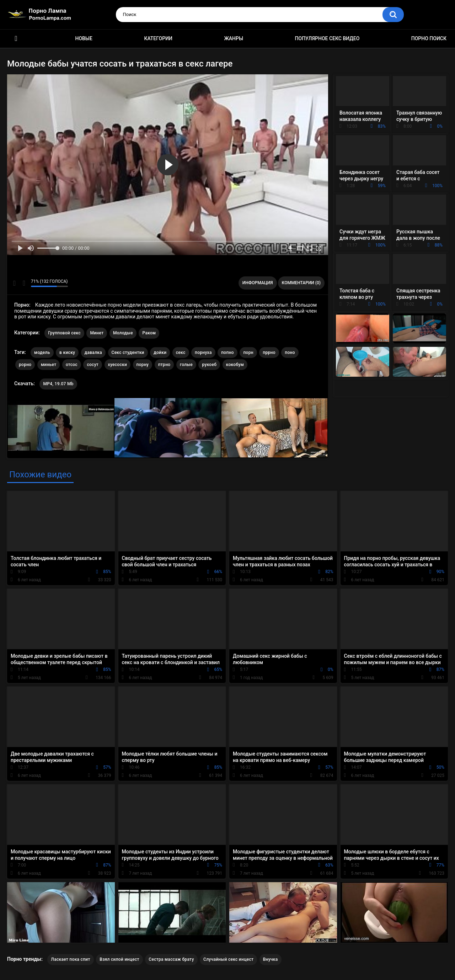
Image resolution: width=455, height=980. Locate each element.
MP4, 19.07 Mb (58, 384)
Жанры (234, 38)
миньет (49, 365)
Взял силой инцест (119, 959)
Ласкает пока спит (70, 959)
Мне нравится (14, 283)
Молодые (123, 333)
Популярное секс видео (327, 38)
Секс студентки (128, 353)
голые (186, 365)
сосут (93, 365)
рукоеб (209, 365)
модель (42, 353)
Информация (258, 283)
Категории (158, 38)
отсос (72, 365)
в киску (67, 353)
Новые (84, 38)
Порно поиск (429, 38)
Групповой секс (64, 333)
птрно (164, 365)
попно (227, 353)
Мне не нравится (24, 283)
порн (248, 353)
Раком (149, 333)
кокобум (235, 365)
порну (143, 365)
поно (290, 353)
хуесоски (118, 365)
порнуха (203, 353)
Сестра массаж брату (171, 959)
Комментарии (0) (301, 283)
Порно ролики (16, 39)
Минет (97, 333)
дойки (160, 353)
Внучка (271, 959)
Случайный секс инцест (228, 959)
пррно (269, 353)
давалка (93, 353)
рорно (25, 365)
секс (181, 353)
